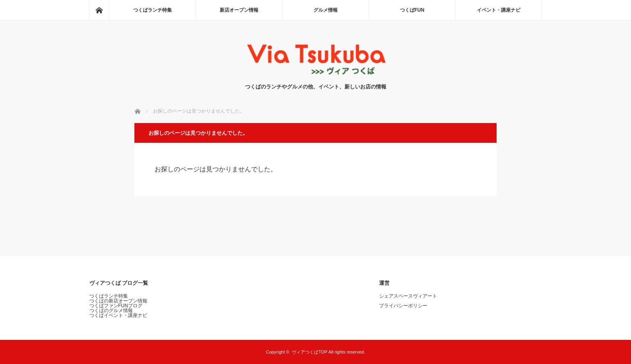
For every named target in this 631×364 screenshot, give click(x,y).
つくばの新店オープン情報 (118, 301)
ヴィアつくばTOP (309, 352)
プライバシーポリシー (403, 306)
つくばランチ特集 (153, 10)
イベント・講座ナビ (499, 10)
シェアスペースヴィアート (408, 296)
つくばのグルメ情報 (111, 311)
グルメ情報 (326, 10)
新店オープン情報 (239, 10)
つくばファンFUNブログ (116, 306)
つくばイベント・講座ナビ (118, 315)
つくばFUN (412, 10)
